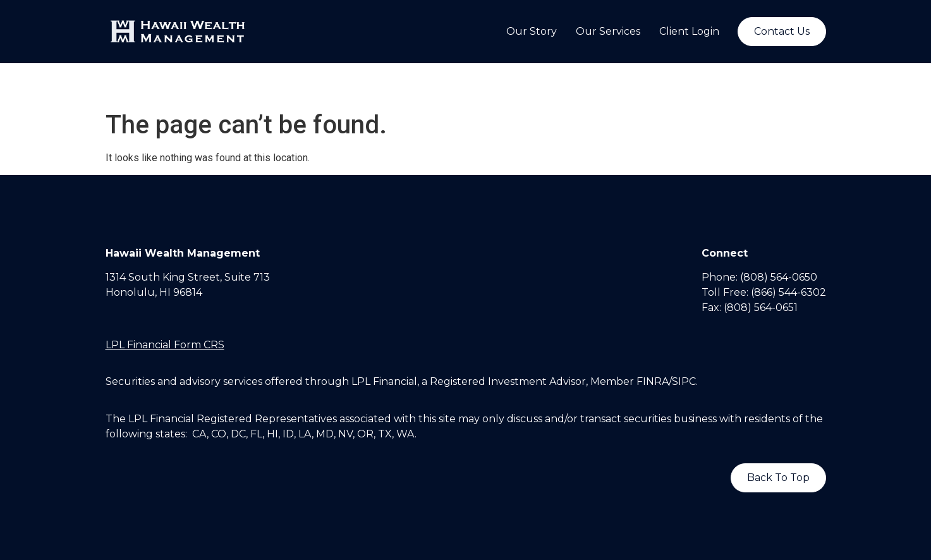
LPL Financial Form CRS (165, 345)
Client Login (689, 31)
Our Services (608, 31)
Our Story (532, 31)
